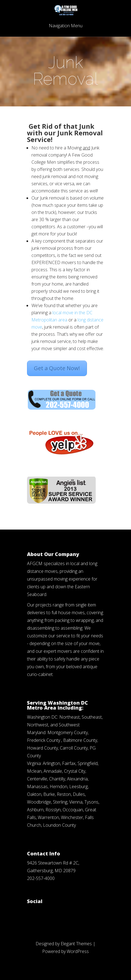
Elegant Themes (76, 944)
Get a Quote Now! (57, 368)
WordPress (78, 951)
